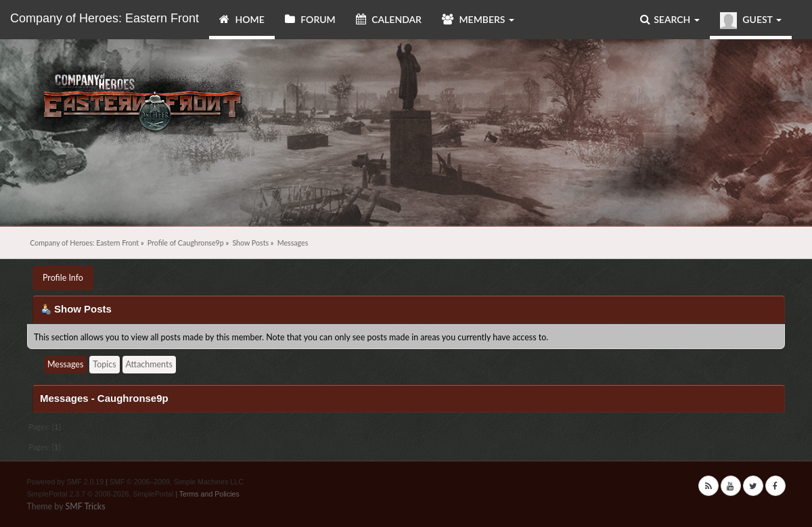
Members (478, 19)
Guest (751, 21)
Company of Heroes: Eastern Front (105, 18)
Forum (310, 19)
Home (242, 19)
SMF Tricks (85, 506)
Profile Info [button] (63, 278)
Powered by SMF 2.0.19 (66, 482)
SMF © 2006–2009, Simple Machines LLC (177, 482)
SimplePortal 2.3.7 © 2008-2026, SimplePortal (100, 494)
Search (670, 19)
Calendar (389, 19)
